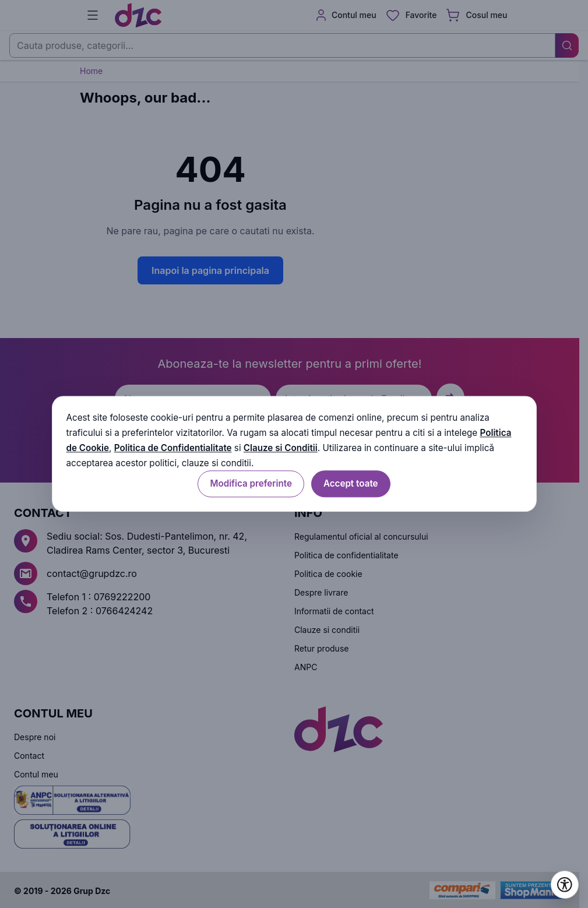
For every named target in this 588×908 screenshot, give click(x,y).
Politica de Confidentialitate (173, 448)
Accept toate (351, 484)
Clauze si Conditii (281, 448)
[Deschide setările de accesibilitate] (565, 885)
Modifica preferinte (251, 484)
